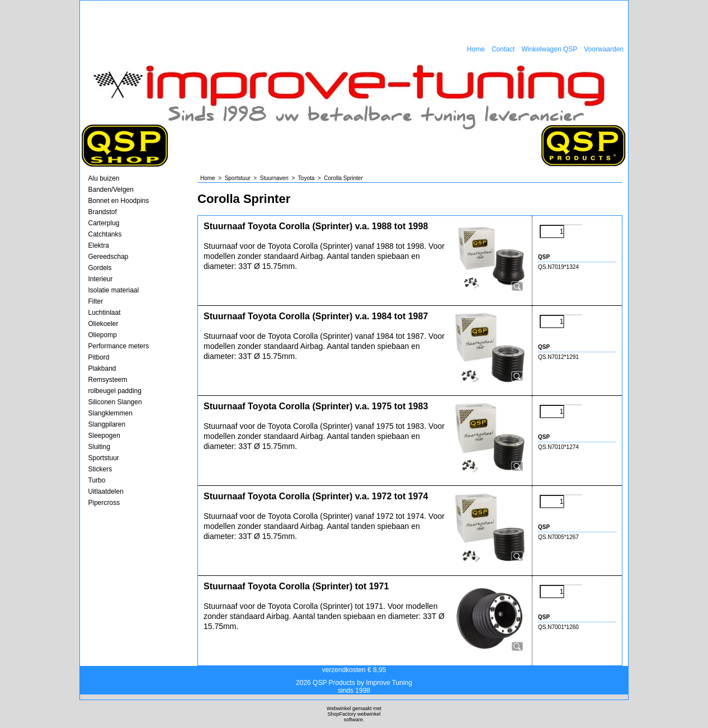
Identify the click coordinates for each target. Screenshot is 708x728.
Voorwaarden (604, 49)
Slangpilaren (107, 424)
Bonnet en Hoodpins (119, 201)
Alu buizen (104, 178)
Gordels (100, 268)
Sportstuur (104, 458)
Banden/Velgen (111, 190)
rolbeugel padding (115, 391)
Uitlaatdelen (106, 491)
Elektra (99, 245)
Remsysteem (108, 380)
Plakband (102, 368)
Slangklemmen (110, 413)
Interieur (101, 279)
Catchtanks (105, 234)
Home (476, 49)
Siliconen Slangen (115, 402)
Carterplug (104, 223)
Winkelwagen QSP (549, 49)
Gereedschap (108, 257)
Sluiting (99, 447)
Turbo (97, 480)
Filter (96, 301)
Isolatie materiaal (114, 290)
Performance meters (119, 346)
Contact (503, 49)
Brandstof (103, 212)
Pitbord (99, 357)
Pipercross (104, 503)
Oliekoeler (103, 324)
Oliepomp (103, 335)
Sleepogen (104, 436)
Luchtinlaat (105, 313)
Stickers (100, 469)
